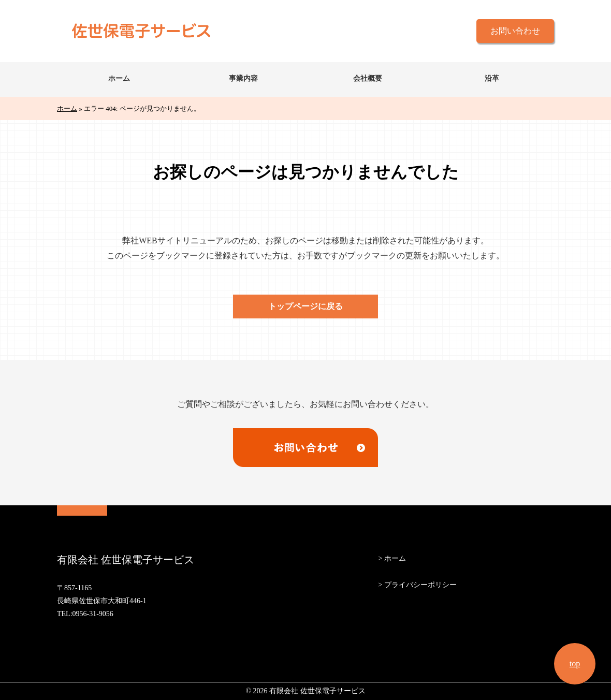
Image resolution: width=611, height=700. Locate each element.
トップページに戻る (305, 306)
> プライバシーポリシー (417, 585)
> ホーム (392, 558)
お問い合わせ (515, 31)
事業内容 (243, 78)
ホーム (119, 78)
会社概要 (368, 78)
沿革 (492, 78)
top (575, 663)
